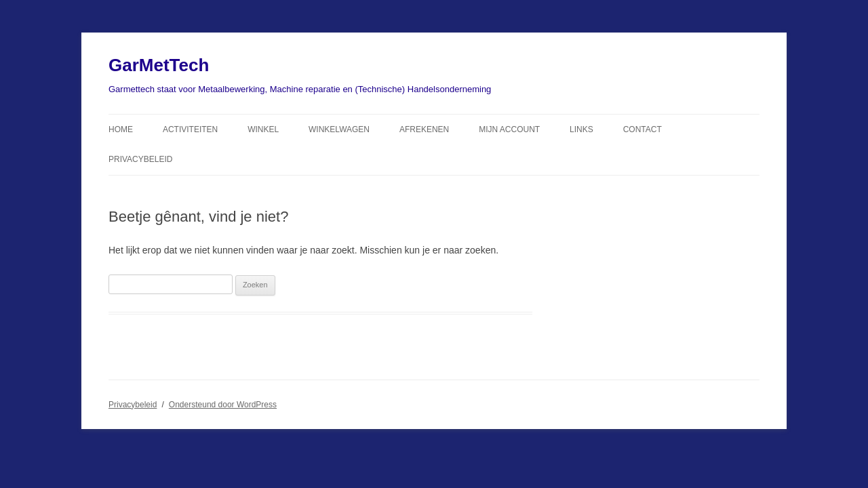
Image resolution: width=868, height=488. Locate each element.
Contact (643, 129)
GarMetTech (159, 65)
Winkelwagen (339, 129)
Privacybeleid (140, 159)
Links (581, 129)
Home (121, 129)
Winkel (263, 129)
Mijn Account (509, 129)
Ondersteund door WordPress (223, 405)
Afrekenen (424, 129)
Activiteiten (190, 129)
